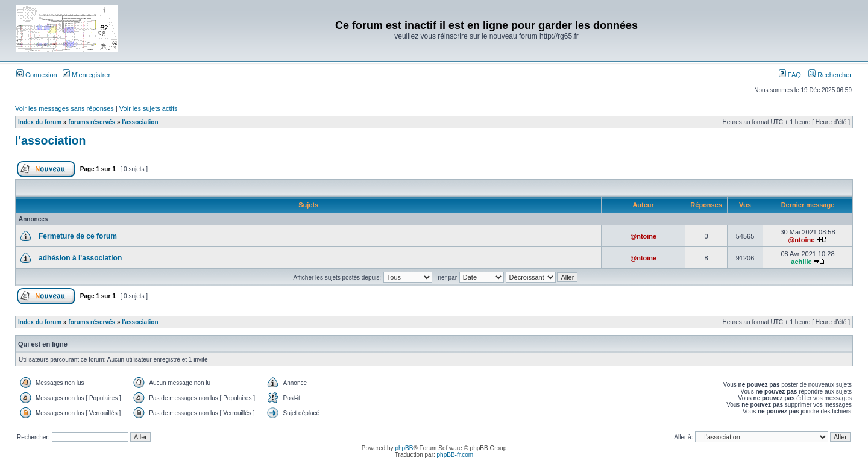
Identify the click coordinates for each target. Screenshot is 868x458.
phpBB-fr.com (455, 455)
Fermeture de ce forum (78, 236)
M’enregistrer (86, 75)
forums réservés (92, 122)
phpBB (404, 448)
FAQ (790, 75)
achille (801, 262)
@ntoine (643, 236)
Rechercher (830, 75)
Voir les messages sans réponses (64, 108)
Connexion (37, 75)
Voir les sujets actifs (149, 108)
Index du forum (40, 122)
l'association (140, 122)
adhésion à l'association (80, 258)
